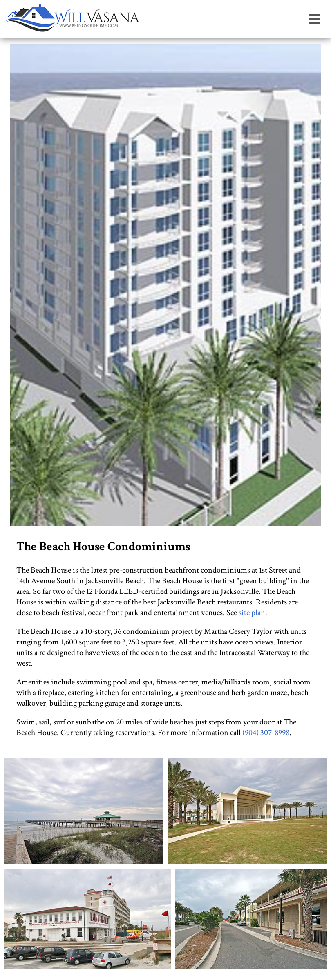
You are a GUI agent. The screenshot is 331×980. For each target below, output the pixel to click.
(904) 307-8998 (266, 733)
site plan (252, 613)
